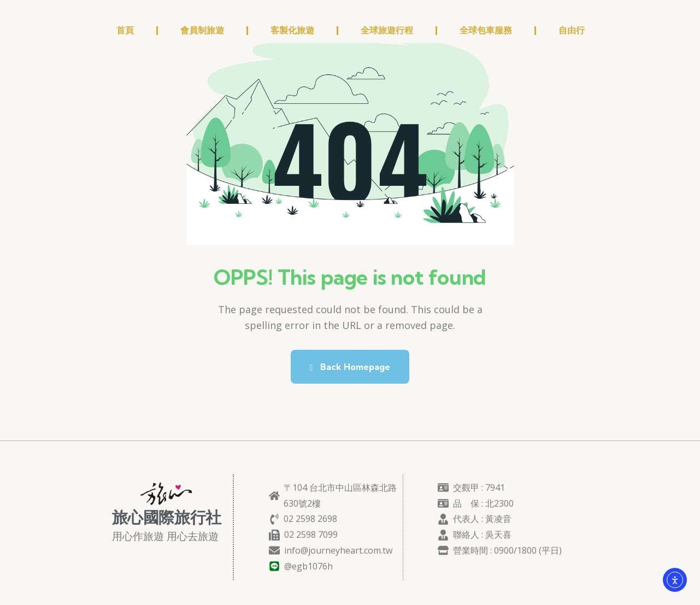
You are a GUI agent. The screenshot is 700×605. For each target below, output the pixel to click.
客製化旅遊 (292, 30)
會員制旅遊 (202, 30)
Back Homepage (350, 367)
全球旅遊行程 (387, 30)
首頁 (125, 30)
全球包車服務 (486, 30)
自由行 (572, 30)
